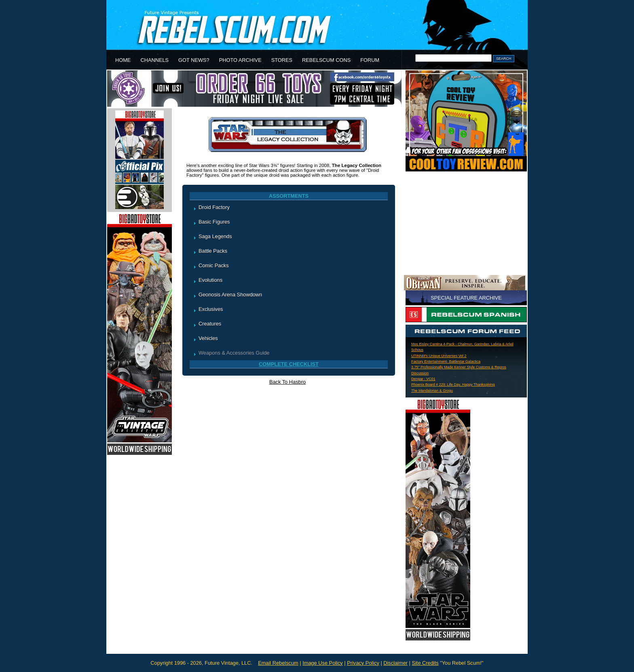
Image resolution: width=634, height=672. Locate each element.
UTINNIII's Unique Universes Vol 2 (439, 356)
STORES (282, 60)
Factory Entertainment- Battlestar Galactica (446, 361)
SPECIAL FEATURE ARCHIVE (466, 298)
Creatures (210, 324)
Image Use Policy (323, 663)
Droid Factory (214, 207)
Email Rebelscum (278, 663)
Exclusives (211, 309)
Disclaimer (395, 663)
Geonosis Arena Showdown (230, 295)
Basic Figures (214, 222)
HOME (123, 60)
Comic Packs (214, 265)
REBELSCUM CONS (326, 60)
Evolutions (210, 280)
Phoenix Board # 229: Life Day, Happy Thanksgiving (453, 385)
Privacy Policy (363, 663)
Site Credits (425, 663)
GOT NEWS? (194, 60)
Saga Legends (215, 236)
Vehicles (208, 338)
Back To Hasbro (287, 382)
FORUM (370, 60)
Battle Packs (213, 251)
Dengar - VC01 (423, 379)
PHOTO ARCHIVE (240, 60)
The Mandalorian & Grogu (432, 391)
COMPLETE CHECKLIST (289, 364)
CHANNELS (154, 60)
